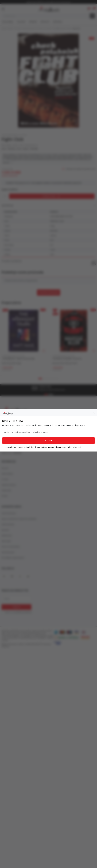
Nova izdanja (8, 22)
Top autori (21, 22)
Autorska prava (8, 552)
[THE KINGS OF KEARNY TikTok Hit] (74, 331)
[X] (20, 576)
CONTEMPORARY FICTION (62, 29)
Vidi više (8, 163)
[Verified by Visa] (58, 643)
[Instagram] (12, 576)
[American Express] (56, 632)
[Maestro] (69, 632)
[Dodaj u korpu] (52, 196)
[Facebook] (4, 576)
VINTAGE (34, 149)
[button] (93, 9)
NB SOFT (39, 644)
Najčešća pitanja (9, 485)
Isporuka (5, 530)
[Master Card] (62, 632)
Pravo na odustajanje (11, 547)
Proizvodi (18, 29)
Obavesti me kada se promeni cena (81, 169)
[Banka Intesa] (66, 637)
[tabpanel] (24, 341)
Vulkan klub (6, 490)
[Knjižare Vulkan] (48, 8)
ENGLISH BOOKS (29, 29)
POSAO (5, 496)
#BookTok (45, 22)
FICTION (40, 29)
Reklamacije (7, 535)
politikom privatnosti (23, 612)
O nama (5, 479)
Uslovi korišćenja (9, 513)
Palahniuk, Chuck (14, 149)
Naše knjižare (7, 474)
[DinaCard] (84, 632)
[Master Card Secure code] (86, 637)
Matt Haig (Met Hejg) (12, 363)
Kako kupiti (6, 541)
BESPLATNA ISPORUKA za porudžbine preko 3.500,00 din (48, 2)
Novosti (5, 468)
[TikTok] (28, 576)
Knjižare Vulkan (7, 29)
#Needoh (33, 22)
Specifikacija (49, 205)
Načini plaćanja (8, 524)
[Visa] (76, 632)
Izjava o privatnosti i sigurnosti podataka (19, 519)
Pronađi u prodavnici (49, 261)
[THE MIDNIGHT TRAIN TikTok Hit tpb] (24, 331)
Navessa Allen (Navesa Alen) (65, 363)
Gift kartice (58, 22)
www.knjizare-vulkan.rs (16, 644)
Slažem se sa (18, 612)
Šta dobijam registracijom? (13, 558)
